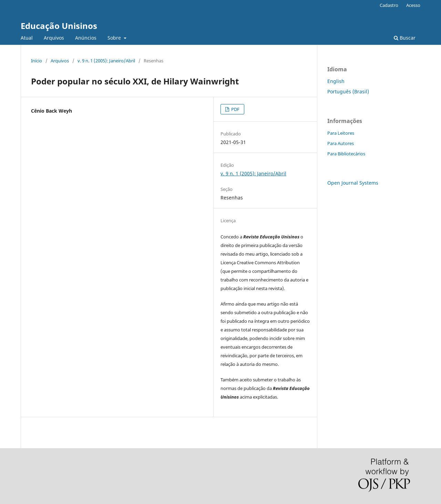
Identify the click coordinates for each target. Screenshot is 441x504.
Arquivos (54, 38)
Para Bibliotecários (346, 154)
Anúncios (86, 38)
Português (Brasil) (348, 91)
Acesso (413, 5)
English (336, 81)
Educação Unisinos (59, 26)
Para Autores (341, 143)
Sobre (115, 38)
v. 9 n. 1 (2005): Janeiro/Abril (106, 61)
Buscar (405, 38)
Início (37, 61)
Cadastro (389, 5)
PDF (235, 109)
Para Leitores (341, 133)
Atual (27, 38)
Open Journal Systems (353, 183)
